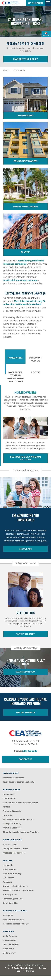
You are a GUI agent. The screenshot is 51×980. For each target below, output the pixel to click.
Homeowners (9, 794)
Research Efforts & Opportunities (18, 890)
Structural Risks (10, 844)
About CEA (7, 861)
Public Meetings (10, 869)
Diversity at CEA (10, 903)
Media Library (9, 953)
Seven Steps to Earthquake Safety (18, 782)
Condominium (9, 798)
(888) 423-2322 (30, 751)
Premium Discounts (12, 811)
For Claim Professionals (14, 920)
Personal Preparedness (13, 778)
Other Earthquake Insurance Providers (21, 832)
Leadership (8, 865)
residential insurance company (20, 280)
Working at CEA (10, 894)
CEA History (8, 878)
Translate (46, 35)
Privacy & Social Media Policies (19, 968)
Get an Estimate (35, 3)
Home (6, 70)
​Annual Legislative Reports (15, 886)
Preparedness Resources (14, 853)
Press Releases (9, 940)
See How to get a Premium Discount (26, 458)
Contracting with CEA (13, 899)
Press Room (8, 932)
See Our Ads (26, 549)
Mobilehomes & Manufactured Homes (20, 803)
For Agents (8, 915)
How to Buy (8, 815)
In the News (8, 949)
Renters (6, 807)
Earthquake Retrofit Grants (15, 849)
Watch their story (25, 634)
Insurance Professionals (15, 911)
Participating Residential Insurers (18, 819)
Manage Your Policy (25, 59)
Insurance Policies (12, 790)
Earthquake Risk (11, 773)
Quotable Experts (11, 944)
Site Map (30, 971)
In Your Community (12, 874)
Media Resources (11, 936)
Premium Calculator (12, 828)
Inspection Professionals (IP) (16, 924)
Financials (7, 882)
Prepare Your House (12, 840)
